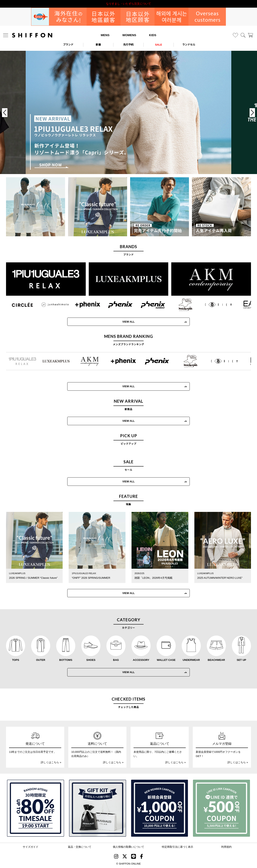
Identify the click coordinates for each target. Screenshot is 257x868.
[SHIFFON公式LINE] (134, 857)
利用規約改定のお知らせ (128, 4)
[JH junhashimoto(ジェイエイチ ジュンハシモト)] (50, 305)
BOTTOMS (66, 660)
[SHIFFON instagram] (116, 857)
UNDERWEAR (191, 660)
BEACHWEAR (216, 660)
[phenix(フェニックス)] (115, 305)
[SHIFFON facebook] (141, 857)
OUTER (41, 660)
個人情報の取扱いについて (128, 847)
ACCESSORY (141, 660)
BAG (116, 660)
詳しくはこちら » (51, 762)
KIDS (153, 35)
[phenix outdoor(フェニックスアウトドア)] (148, 305)
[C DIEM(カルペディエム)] (213, 305)
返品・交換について (80, 847)
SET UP (241, 660)
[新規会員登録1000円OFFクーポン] (160, 808)
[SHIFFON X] (125, 857)
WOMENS (129, 35)
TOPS (16, 660)
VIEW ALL (123, 322)
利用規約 (226, 847)
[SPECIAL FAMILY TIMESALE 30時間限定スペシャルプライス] (36, 808)
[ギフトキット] (98, 808)
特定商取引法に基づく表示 (177, 847)
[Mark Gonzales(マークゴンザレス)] (181, 305)
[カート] (250, 35)
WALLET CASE (166, 660)
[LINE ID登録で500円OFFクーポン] (221, 808)
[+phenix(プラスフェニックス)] (83, 305)
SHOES (91, 660)
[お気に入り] (235, 35)
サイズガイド (31, 847)
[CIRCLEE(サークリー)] (17, 305)
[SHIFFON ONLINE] (32, 35)
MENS (105, 35)
